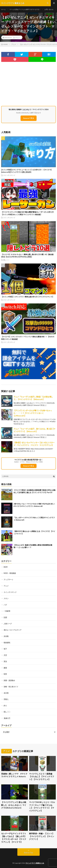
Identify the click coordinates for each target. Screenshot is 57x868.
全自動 (6, 636)
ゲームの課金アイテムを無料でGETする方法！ (25, 9)
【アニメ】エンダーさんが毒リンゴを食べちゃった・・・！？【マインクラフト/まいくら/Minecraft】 (33, 413)
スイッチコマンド (9, 175)
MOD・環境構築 (10, 573)
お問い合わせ (49, 9)
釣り (5, 706)
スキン (6, 598)
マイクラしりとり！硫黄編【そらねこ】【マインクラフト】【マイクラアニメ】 (42, 776)
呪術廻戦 (7, 643)
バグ (5, 605)
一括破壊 (7, 611)
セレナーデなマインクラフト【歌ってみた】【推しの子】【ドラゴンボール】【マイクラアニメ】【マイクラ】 (14, 838)
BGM (6, 567)
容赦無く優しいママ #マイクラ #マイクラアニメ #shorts (14, 775)
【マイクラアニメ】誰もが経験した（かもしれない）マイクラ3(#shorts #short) (14, 805)
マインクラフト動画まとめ (35, 863)
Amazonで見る (29, 118)
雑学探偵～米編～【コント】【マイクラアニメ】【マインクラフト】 (42, 836)
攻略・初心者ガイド (11, 687)
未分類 (6, 693)
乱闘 (5, 617)
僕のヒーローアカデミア (13, 630)
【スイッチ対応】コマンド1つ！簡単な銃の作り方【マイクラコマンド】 (28, 297)
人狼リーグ (8, 624)
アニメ (17, 37)
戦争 (5, 674)
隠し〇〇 (6, 260)
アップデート (9, 580)
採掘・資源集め (9, 680)
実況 (5, 661)
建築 (5, 668)
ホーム (3, 9)
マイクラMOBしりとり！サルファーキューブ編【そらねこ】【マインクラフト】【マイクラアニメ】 (42, 806)
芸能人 (6, 699)
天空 (5, 655)
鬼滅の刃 (7, 718)
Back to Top (29, 853)
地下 (5, 649)
